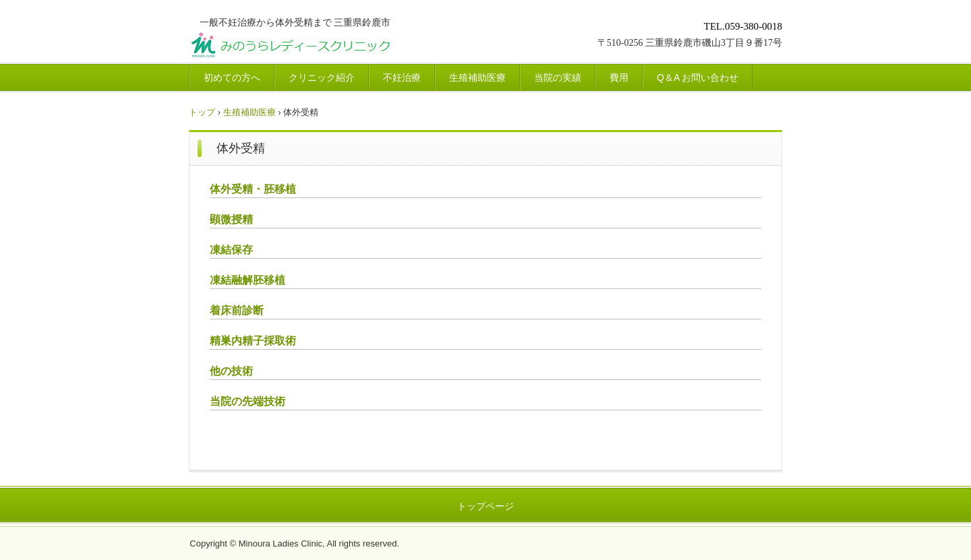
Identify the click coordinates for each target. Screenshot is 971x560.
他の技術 (231, 371)
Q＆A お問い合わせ (698, 77)
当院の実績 (558, 77)
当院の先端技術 (247, 401)
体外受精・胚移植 (253, 189)
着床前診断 (237, 310)
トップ (202, 112)
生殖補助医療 (477, 77)
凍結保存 (231, 250)
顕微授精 (231, 219)
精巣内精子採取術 (253, 341)
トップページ (486, 506)
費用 (619, 77)
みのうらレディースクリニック (342, 47)
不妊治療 (402, 77)
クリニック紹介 (322, 77)
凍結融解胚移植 (247, 280)
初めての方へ (232, 77)
